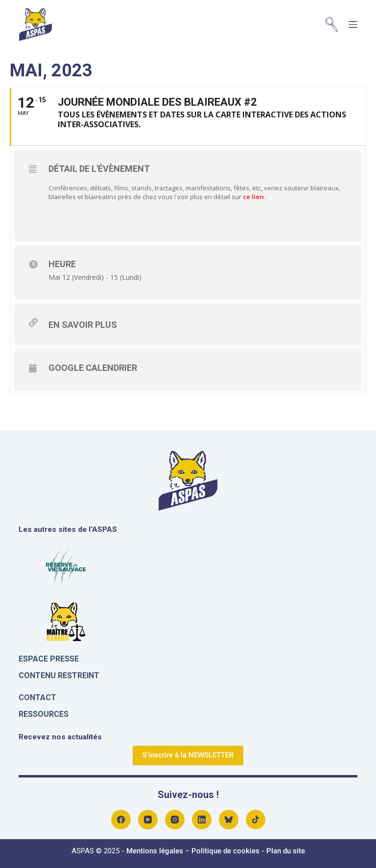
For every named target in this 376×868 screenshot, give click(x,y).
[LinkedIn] (202, 820)
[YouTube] (148, 820)
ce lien (253, 197)
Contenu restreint (59, 675)
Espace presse (49, 659)
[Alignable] (256, 820)
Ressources (44, 714)
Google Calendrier (93, 368)
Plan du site (286, 851)
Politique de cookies (225, 851)
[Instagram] (175, 820)
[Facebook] (121, 820)
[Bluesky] (229, 820)
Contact (37, 697)
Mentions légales (155, 851)
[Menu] (353, 24)
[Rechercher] (331, 24)
